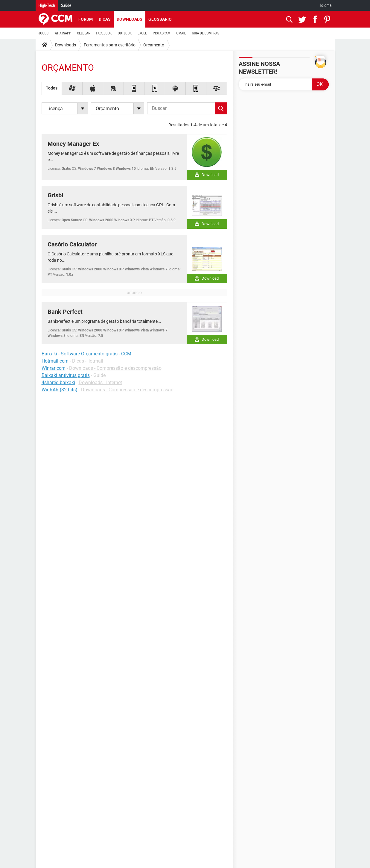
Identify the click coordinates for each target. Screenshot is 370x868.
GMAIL (181, 33)
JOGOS (44, 33)
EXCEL (142, 33)
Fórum (86, 19)
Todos (52, 88)
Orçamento (154, 45)
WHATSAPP (63, 33)
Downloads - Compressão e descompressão (115, 368)
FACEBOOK (104, 33)
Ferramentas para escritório (110, 45)
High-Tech (47, 5)
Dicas (105, 19)
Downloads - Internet (100, 383)
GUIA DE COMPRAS (206, 33)
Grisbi (55, 195)
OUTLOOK (125, 33)
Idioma (326, 5)
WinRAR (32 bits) (60, 390)
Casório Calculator (72, 244)
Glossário (160, 19)
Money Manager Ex (73, 144)
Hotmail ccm (55, 361)
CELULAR (84, 33)
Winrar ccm (54, 368)
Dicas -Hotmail (88, 361)
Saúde (66, 5)
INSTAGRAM (162, 33)
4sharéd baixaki (58, 383)
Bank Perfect (65, 312)
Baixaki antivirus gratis (66, 375)
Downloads (130, 19)
